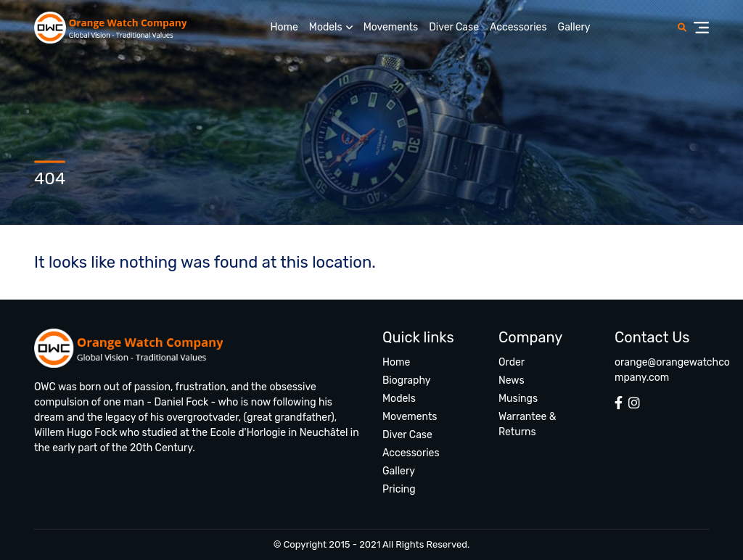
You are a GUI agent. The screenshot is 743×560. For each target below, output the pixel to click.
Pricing (399, 489)
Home (284, 27)
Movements (391, 27)
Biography (406, 380)
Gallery (574, 27)
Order (512, 362)
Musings (518, 399)
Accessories (518, 27)
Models (326, 27)
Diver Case (454, 27)
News (512, 380)
